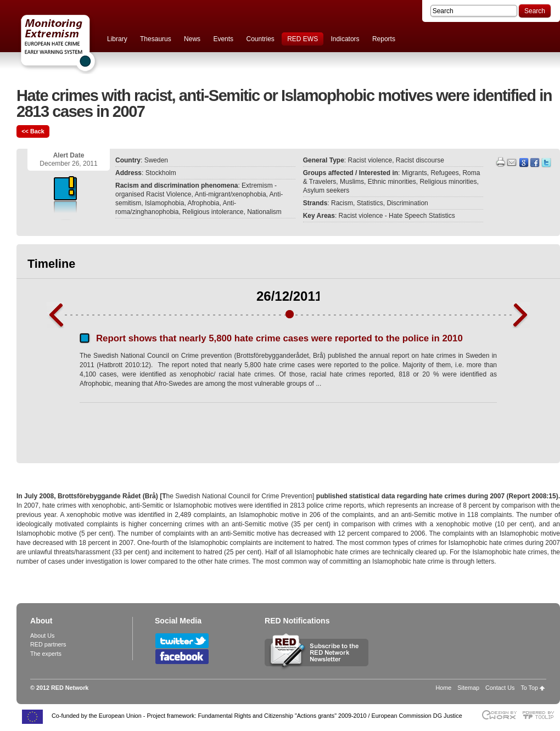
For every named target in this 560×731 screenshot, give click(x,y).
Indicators (345, 39)
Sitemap (468, 688)
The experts (46, 654)
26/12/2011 (289, 296)
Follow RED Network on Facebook (182, 657)
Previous (55, 315)
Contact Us (500, 688)
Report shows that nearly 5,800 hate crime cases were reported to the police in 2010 (279, 338)
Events (223, 39)
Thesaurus (156, 39)
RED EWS (303, 39)
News (192, 39)
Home (444, 688)
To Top (529, 688)
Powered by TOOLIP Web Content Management (541, 715)
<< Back (33, 131)
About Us (42, 636)
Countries (260, 39)
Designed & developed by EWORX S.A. (499, 715)
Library (117, 39)
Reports (384, 39)
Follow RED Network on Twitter (182, 641)
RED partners (48, 644)
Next (521, 315)
